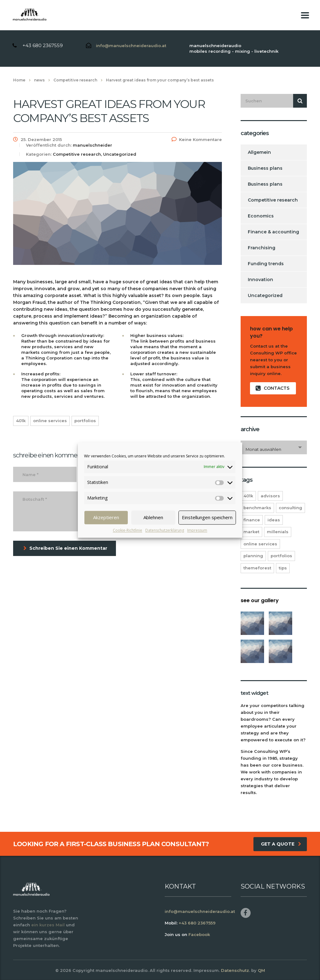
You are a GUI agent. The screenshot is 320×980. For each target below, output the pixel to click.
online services (50, 421)
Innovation (260, 280)
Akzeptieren (106, 517)
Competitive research (273, 200)
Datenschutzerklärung (165, 530)
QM (261, 970)
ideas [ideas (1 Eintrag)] (274, 520)
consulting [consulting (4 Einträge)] (290, 508)
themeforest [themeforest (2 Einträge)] (257, 568)
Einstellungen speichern (207, 517)
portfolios (85, 421)
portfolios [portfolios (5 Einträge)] (281, 556)
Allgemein (259, 152)
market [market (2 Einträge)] (251, 532)
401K (21, 421)
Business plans (265, 168)
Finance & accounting (273, 232)
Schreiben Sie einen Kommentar (65, 548)
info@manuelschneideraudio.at (131, 46)
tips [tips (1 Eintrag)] (283, 568)
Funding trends (266, 264)
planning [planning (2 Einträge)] (253, 556)
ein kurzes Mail (48, 925)
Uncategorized (265, 295)
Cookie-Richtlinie (127, 530)
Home (19, 80)
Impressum (197, 530)
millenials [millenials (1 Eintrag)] (278, 532)
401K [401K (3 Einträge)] (248, 496)
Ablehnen (153, 517)
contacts (272, 388)
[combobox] (274, 447)
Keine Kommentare (197, 139)
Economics (261, 216)
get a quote (281, 844)
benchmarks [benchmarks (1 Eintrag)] (257, 508)
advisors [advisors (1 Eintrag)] (270, 496)
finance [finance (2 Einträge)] (252, 520)
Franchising (262, 248)
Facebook (199, 934)
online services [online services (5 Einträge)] (260, 544)
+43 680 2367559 (43, 45)
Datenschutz (235, 970)
